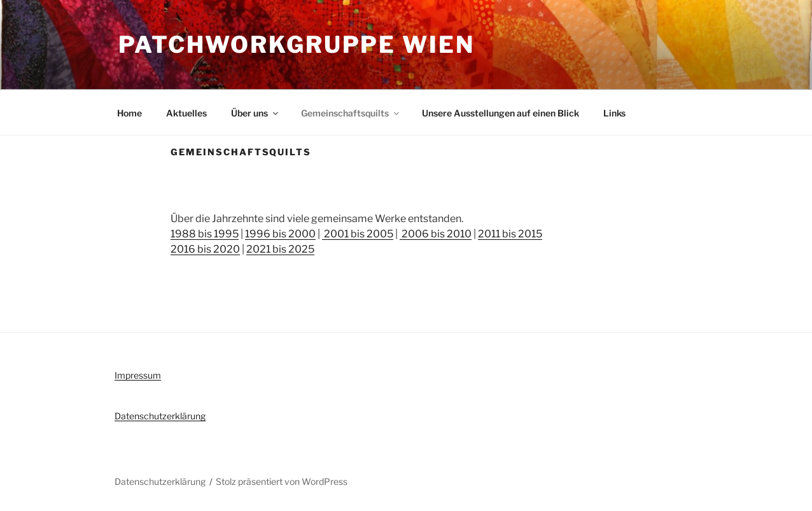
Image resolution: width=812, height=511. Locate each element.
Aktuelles (186, 113)
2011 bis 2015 (510, 234)
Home (129, 113)
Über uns (255, 113)
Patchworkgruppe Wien (297, 45)
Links (614, 113)
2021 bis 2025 (280, 249)
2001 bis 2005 (358, 234)
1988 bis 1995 (205, 234)
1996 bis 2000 (280, 234)
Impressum (138, 375)
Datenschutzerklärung (160, 416)
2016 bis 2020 (205, 249)
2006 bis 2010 (436, 234)
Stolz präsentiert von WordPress (282, 481)
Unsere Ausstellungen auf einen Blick (500, 113)
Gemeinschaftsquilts (351, 113)
